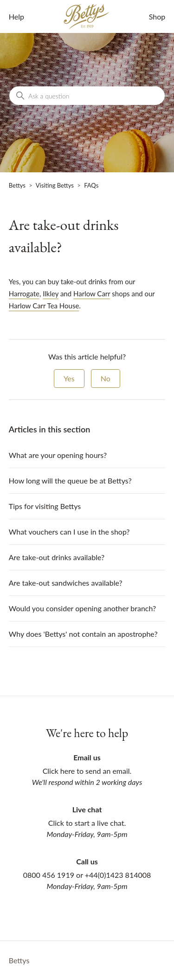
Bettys (17, 185)
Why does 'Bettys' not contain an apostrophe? (83, 634)
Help (16, 16)
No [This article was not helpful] (106, 378)
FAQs (91, 185)
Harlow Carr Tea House (44, 306)
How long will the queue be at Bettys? (70, 480)
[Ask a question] (87, 96)
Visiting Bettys (55, 185)
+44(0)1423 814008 (118, 875)
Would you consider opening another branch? (82, 608)
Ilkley (51, 294)
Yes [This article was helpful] (69, 378)
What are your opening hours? (58, 455)
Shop (157, 16)
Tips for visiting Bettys (45, 506)
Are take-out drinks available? (57, 557)
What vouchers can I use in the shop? (69, 532)
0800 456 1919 (49, 875)
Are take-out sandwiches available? (66, 583)
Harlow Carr (92, 294)
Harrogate (24, 294)
